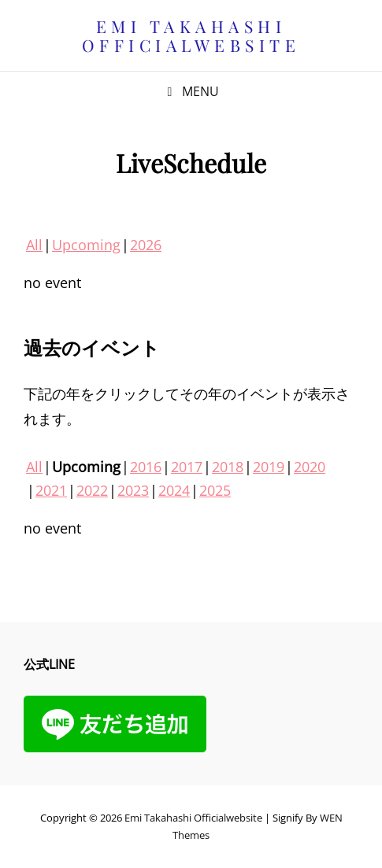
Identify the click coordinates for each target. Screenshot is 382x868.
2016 (146, 467)
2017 (187, 467)
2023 (133, 490)
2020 (310, 467)
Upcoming (86, 245)
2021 (51, 490)
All (34, 245)
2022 (92, 490)
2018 (228, 467)
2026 (146, 245)
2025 (215, 490)
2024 (174, 490)
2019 (269, 467)
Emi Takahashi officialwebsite (191, 35)
